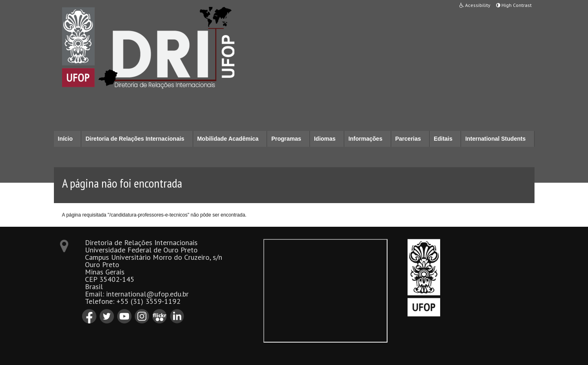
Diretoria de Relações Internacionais (135, 139)
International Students (495, 139)
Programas (286, 139)
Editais (443, 139)
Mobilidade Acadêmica (228, 139)
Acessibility (475, 5)
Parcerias (408, 139)
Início (66, 139)
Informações (365, 139)
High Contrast (514, 5)
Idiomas (325, 139)
